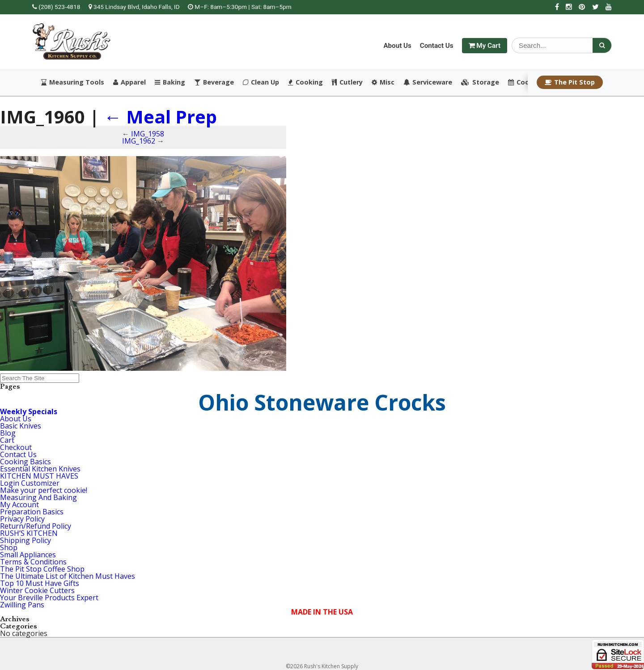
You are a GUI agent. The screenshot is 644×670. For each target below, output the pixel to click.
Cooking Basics (25, 462)
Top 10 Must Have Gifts (40, 583)
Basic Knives (21, 426)
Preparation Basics (32, 512)
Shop (9, 547)
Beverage (214, 82)
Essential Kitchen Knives (40, 469)
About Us (397, 46)
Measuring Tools (73, 82)
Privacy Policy (22, 519)
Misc (383, 82)
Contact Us (437, 46)
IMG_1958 (148, 134)
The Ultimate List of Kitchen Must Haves (68, 576)
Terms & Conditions (33, 562)
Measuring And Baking (38, 497)
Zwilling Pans (22, 605)
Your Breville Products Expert (49, 598)
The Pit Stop (570, 82)
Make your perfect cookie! (44, 490)
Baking (170, 82)
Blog (8, 433)
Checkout (16, 447)
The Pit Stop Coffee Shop (42, 569)
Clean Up (261, 82)
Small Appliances (28, 555)
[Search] (602, 45)
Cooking (305, 82)
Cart (7, 440)
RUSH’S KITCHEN (29, 533)
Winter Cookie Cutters (37, 590)
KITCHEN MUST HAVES (39, 476)
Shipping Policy (25, 540)
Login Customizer (30, 483)
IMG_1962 (139, 141)
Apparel (129, 82)
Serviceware (428, 82)
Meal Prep (160, 117)
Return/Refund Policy (36, 526)
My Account (19, 505)
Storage (480, 82)
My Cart (485, 46)
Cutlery (347, 82)
